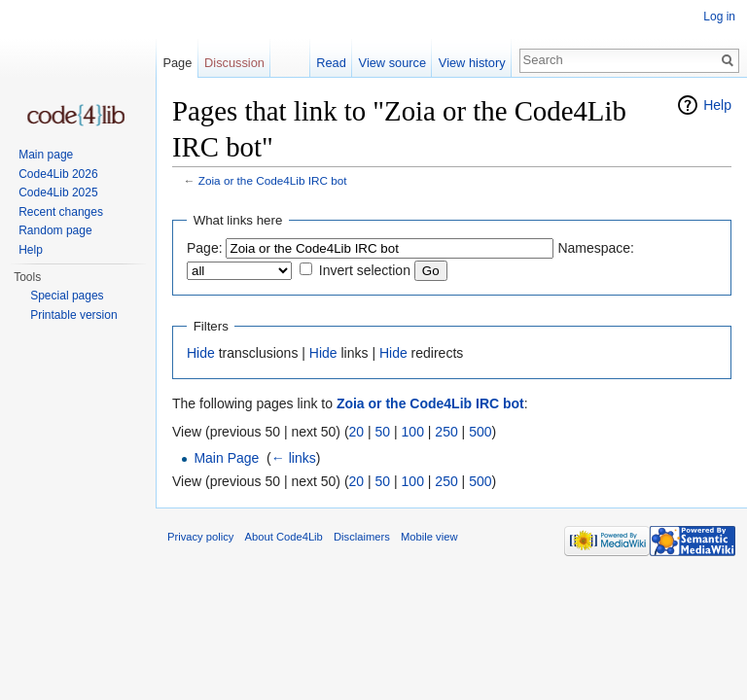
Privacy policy (200, 537)
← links (294, 458)
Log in (719, 17)
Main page (46, 155)
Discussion (234, 63)
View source (392, 63)
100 (413, 432)
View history (472, 63)
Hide (201, 353)
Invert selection (365, 270)
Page (177, 63)
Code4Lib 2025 (58, 192)
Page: (205, 248)
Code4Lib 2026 (58, 174)
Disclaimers (362, 537)
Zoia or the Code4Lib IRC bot (273, 180)
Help (717, 105)
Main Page (226, 458)
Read (331, 63)
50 (383, 432)
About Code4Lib (284, 537)
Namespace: (596, 248)
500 (480, 432)
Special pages (67, 296)
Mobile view (429, 537)
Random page (55, 230)
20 (357, 432)
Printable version (73, 315)
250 (446, 432)
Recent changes (61, 212)
